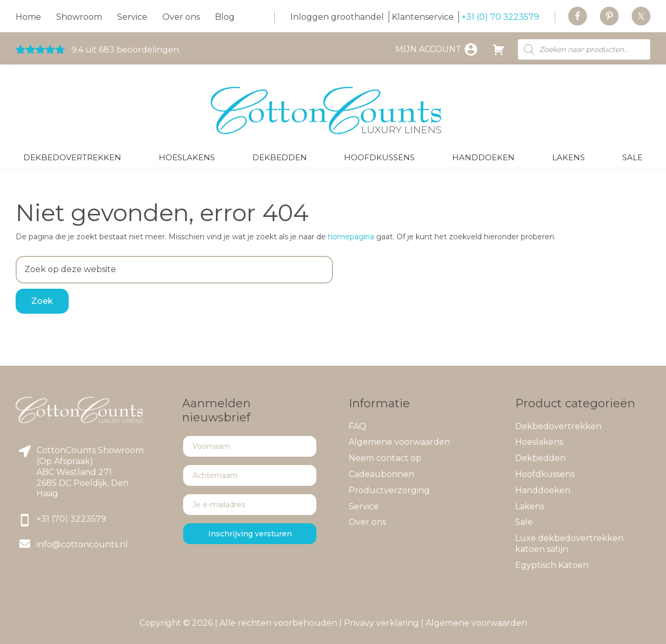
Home (28, 17)
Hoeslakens (539, 442)
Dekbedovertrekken (558, 426)
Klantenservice (423, 17)
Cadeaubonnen (381, 474)
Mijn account (428, 49)
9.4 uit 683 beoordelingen (97, 50)
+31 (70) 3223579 (71, 519)
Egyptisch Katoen (552, 565)
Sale (524, 522)
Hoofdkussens (545, 474)
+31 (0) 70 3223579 (500, 17)
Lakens (530, 506)
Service (132, 17)
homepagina (351, 237)
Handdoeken (543, 490)
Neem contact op (385, 458)
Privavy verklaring (381, 623)
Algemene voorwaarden (399, 442)
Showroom (79, 17)
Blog (225, 17)
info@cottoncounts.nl (82, 544)
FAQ (357, 426)
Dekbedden (540, 458)
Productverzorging (389, 490)
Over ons (181, 17)
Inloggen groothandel (337, 17)
